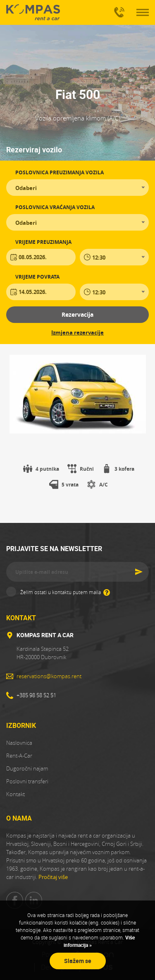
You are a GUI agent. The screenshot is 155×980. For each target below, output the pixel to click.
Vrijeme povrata (37, 277)
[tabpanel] (77, 394)
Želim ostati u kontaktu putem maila (65, 592)
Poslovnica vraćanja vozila (55, 207)
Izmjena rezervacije (77, 332)
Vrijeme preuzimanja (43, 242)
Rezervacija (77, 314)
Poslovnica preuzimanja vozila (60, 172)
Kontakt (15, 794)
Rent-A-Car (19, 756)
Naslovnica (19, 743)
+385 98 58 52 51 (118, 9)
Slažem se (78, 961)
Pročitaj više (53, 877)
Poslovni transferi (27, 781)
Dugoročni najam (27, 768)
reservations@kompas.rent (49, 676)
